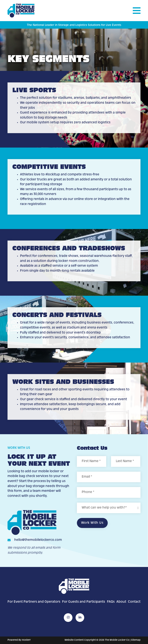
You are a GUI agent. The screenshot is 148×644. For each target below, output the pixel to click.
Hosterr (26, 640)
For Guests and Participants (84, 602)
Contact (134, 602)
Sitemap (136, 640)
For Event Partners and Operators (34, 602)
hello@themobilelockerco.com (38, 540)
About (121, 602)
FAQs (111, 602)
